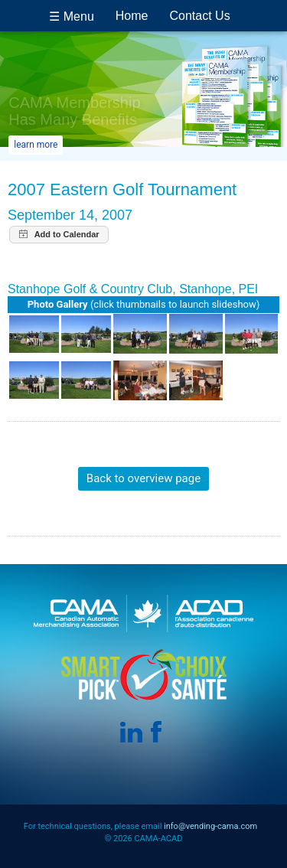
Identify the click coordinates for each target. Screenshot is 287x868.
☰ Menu (71, 16)
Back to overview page (143, 478)
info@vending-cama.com (210, 826)
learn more (36, 145)
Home (132, 16)
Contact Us (200, 16)
